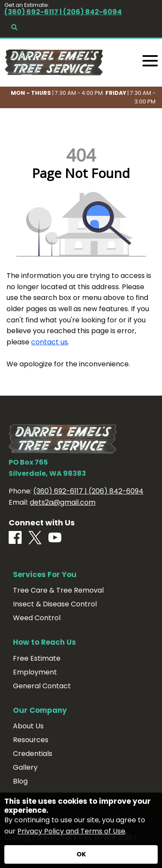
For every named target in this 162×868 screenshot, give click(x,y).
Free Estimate (37, 659)
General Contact (42, 686)
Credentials (33, 754)
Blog (20, 781)
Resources (31, 740)
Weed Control (37, 618)
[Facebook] (15, 538)
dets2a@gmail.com (63, 502)
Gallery (25, 768)
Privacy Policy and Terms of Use (71, 831)
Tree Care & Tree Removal (58, 590)
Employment (35, 672)
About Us (28, 726)
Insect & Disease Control (55, 604)
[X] (35, 538)
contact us (49, 342)
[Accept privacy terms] (81, 854)
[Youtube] (55, 538)
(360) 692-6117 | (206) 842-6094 (63, 12)
